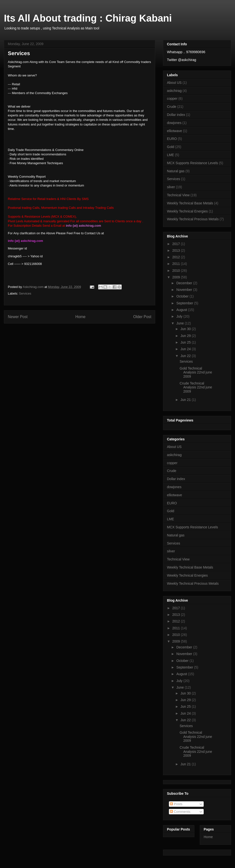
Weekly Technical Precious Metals (193, 219)
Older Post (142, 317)
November (185, 290)
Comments (180, 812)
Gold (171, 147)
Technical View (178, 195)
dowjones (174, 123)
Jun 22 (186, 356)
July (180, 316)
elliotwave (174, 131)
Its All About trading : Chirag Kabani (88, 18)
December (185, 283)
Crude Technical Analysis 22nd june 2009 (196, 387)
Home (81, 317)
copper (172, 99)
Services (25, 293)
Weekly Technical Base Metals (190, 203)
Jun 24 (186, 349)
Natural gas (176, 171)
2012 (177, 257)
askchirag (174, 91)
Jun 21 (186, 400)
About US (174, 83)
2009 (177, 277)
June (180, 323)
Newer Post (18, 317)
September (185, 303)
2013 (177, 250)
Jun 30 (186, 329)
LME (170, 155)
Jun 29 (186, 336)
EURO (172, 139)
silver (171, 187)
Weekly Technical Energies (187, 211)
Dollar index (176, 115)
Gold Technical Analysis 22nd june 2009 (196, 372)
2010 (177, 271)
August (182, 310)
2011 (177, 264)
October (183, 296)
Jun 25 (186, 342)
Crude (172, 107)
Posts (176, 804)
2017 (177, 244)
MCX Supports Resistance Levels (193, 163)
